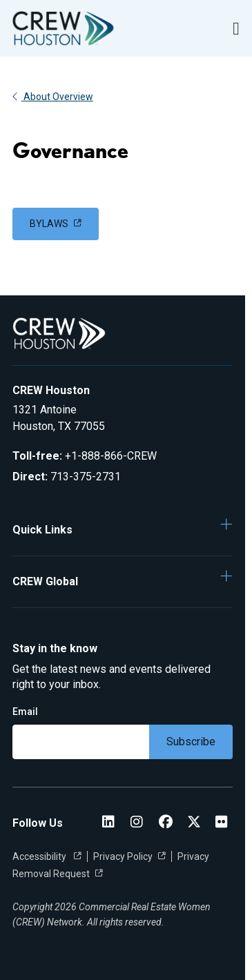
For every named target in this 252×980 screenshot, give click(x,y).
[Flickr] (222, 823)
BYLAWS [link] (49, 224)
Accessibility (40, 856)
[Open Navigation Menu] (236, 29)
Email (25, 712)
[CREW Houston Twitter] (194, 823)
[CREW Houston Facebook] (166, 823)
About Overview (53, 97)
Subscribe (191, 742)
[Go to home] (64, 28)
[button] (123, 529)
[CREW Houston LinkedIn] (108, 823)
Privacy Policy (123, 856)
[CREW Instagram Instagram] (137, 823)
